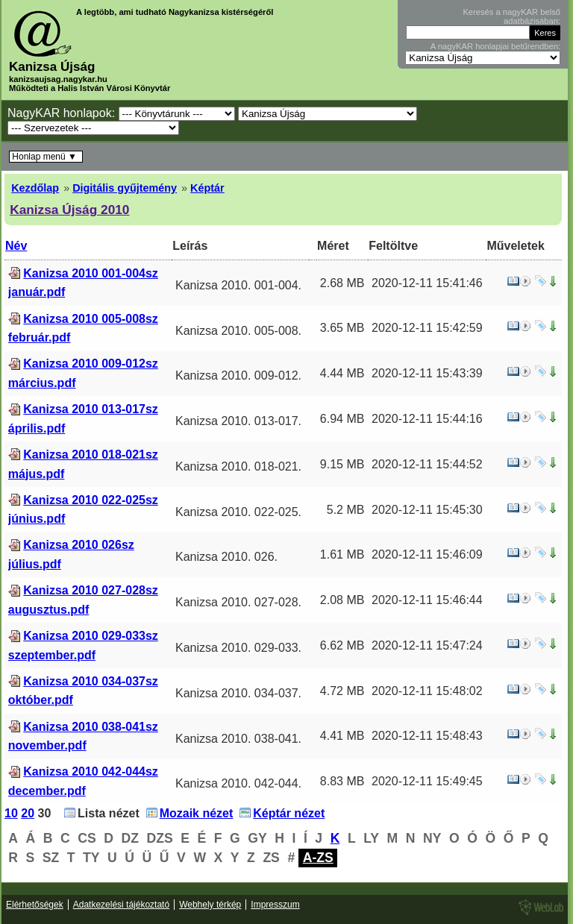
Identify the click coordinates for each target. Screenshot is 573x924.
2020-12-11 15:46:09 (427, 554)
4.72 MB (342, 691)
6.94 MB (342, 419)
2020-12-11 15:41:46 (427, 283)
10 (11, 813)
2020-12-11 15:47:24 (427, 645)
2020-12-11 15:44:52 (427, 464)
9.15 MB (342, 464)
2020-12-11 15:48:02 (427, 691)
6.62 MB (342, 645)
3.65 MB (342, 328)
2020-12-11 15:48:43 (427, 736)
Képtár (207, 188)
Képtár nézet (289, 813)
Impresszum (275, 905)
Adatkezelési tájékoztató (121, 905)
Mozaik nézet (197, 813)
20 (28, 813)
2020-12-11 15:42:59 (427, 328)
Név (16, 246)
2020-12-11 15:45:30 (427, 510)
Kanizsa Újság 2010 (69, 210)
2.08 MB (342, 600)
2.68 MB (342, 283)
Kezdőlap (35, 188)
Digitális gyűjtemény (125, 188)
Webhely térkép (210, 905)
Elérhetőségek (35, 905)
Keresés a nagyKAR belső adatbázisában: (511, 16)
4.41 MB (342, 736)
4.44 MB (342, 373)
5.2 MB (346, 510)
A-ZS (318, 858)
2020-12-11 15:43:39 (427, 373)
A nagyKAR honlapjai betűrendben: (495, 46)
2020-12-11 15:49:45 (427, 781)
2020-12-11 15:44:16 (427, 419)
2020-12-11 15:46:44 (427, 600)
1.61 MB (342, 554)
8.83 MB (342, 781)
